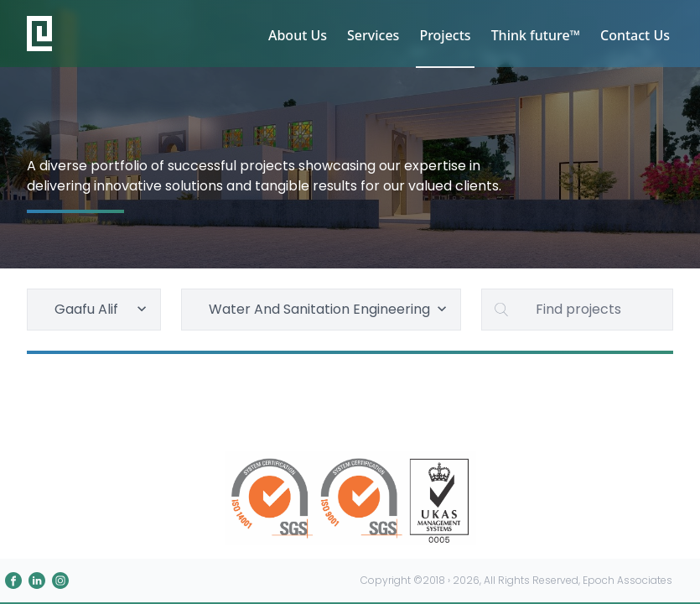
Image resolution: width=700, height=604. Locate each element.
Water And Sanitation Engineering (330, 309)
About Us (298, 35)
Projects (445, 35)
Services (373, 35)
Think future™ (536, 35)
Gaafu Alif (103, 309)
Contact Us (635, 35)
